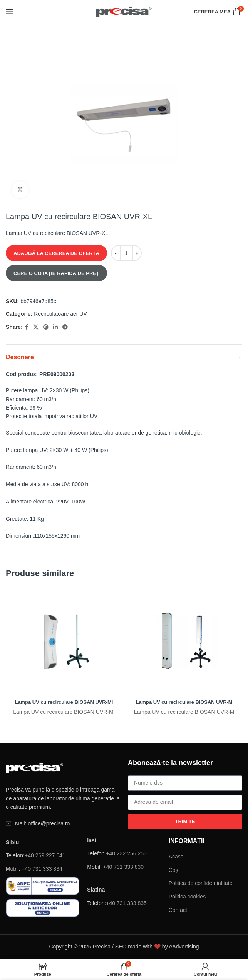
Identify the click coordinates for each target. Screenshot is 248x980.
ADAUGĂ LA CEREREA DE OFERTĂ (56, 253)
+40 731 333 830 (124, 867)
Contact (178, 910)
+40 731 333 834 (42, 869)
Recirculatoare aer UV (60, 314)
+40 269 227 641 (45, 855)
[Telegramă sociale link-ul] (65, 327)
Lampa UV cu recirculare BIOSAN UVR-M (184, 702)
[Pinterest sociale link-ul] (46, 327)
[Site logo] (124, 11)
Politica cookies (187, 897)
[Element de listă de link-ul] (63, 823)
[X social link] (36, 327)
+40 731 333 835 (126, 903)
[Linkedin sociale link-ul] (55, 327)
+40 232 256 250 (126, 853)
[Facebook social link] (27, 327)
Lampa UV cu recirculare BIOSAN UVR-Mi (64, 702)
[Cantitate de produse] (126, 253)
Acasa (176, 857)
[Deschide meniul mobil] (10, 12)
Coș (173, 870)
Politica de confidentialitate (201, 883)
